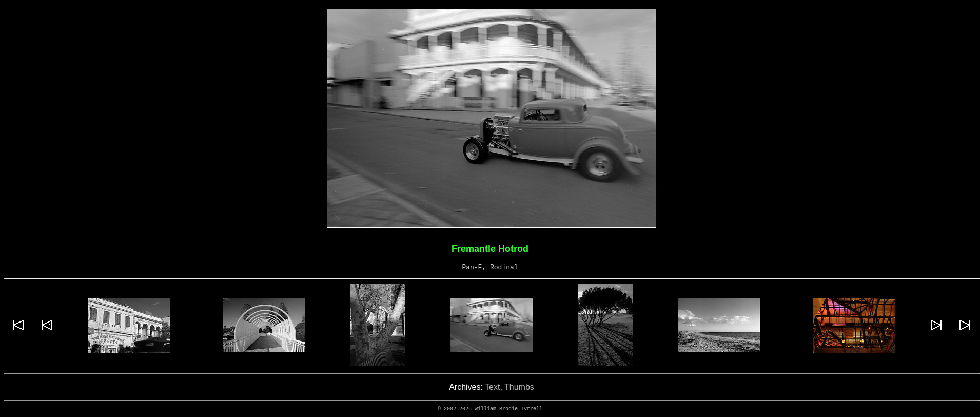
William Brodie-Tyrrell (508, 409)
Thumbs (519, 387)
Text (492, 387)
